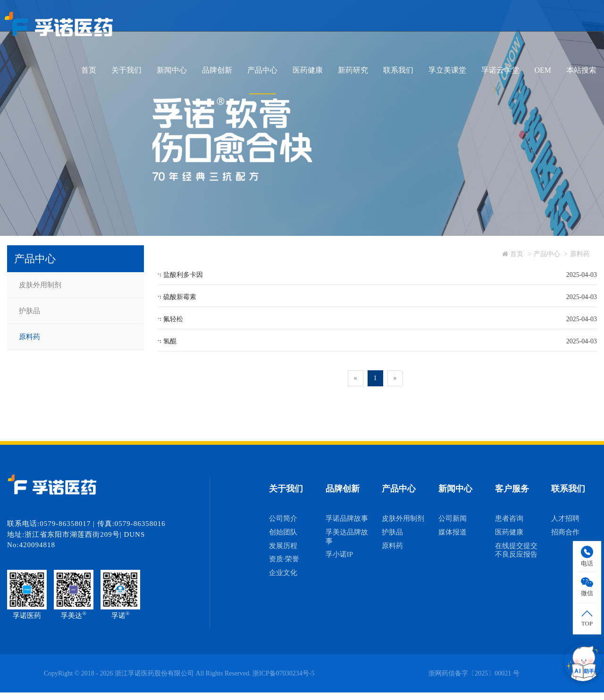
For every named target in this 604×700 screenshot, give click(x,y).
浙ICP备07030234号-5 (283, 673)
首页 (89, 70)
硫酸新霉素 (180, 297)
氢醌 (170, 341)
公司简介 (283, 518)
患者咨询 (509, 518)
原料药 (29, 337)
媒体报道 (453, 532)
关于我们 (126, 70)
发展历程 (283, 546)
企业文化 (283, 573)
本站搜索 (581, 70)
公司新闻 (453, 518)
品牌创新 (217, 70)
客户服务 (512, 489)
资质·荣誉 (284, 559)
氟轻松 (173, 319)
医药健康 (308, 70)
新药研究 (353, 70)
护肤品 (29, 311)
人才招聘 (565, 518)
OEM (543, 70)
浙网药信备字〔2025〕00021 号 (474, 673)
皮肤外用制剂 (40, 285)
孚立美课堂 (447, 70)
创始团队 (283, 532)
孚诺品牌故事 (347, 518)
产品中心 (262, 70)
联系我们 (398, 70)
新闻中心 (172, 70)
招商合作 (565, 532)
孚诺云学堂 (500, 70)
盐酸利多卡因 (183, 275)
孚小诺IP (339, 554)
